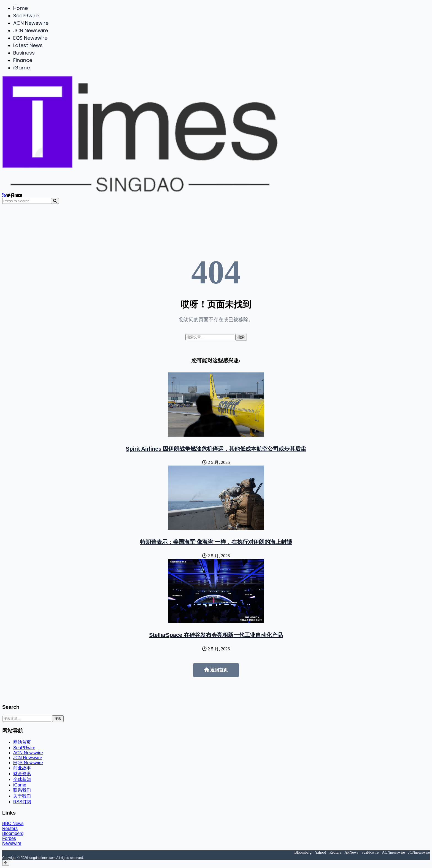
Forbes (9, 838)
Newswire (12, 843)
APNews (351, 852)
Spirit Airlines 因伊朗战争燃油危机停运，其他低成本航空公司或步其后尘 (216, 449)
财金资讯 (22, 774)
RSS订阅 (22, 802)
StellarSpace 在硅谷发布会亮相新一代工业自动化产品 (216, 635)
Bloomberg (13, 833)
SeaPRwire (26, 16)
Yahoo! (321, 852)
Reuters (10, 828)
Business (24, 53)
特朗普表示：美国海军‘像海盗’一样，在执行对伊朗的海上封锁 (216, 542)
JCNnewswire (419, 852)
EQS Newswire (30, 38)
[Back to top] (6, 863)
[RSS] (4, 195)
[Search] (55, 201)
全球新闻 (22, 779)
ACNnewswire (393, 852)
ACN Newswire (31, 23)
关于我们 (22, 796)
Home (21, 8)
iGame (21, 68)
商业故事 (22, 768)
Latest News (28, 45)
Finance (23, 60)
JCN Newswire (31, 30)
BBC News (13, 824)
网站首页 (22, 742)
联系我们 (22, 790)
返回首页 (216, 670)
